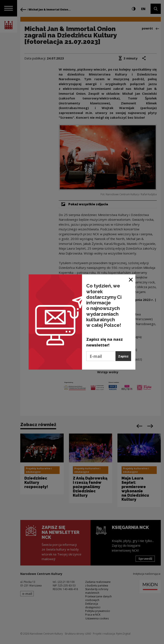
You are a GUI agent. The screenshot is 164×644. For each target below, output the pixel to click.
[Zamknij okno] (131, 279)
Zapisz (123, 356)
